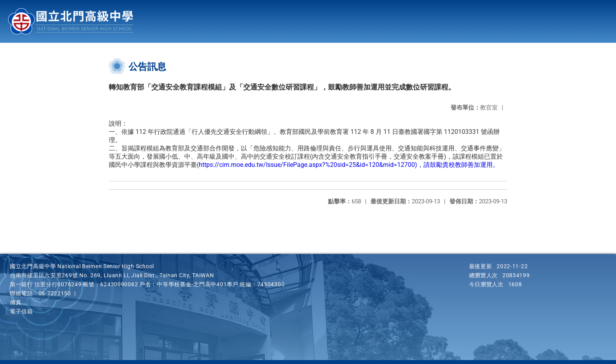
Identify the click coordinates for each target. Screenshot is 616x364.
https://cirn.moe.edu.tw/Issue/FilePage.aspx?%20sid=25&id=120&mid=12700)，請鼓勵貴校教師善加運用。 (349, 165)
